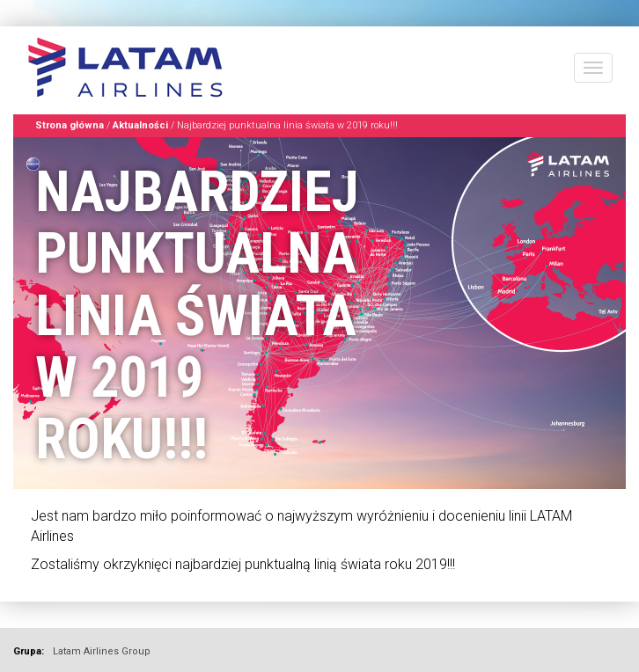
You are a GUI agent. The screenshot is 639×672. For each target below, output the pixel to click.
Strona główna (70, 125)
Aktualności (140, 125)
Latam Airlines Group (102, 651)
